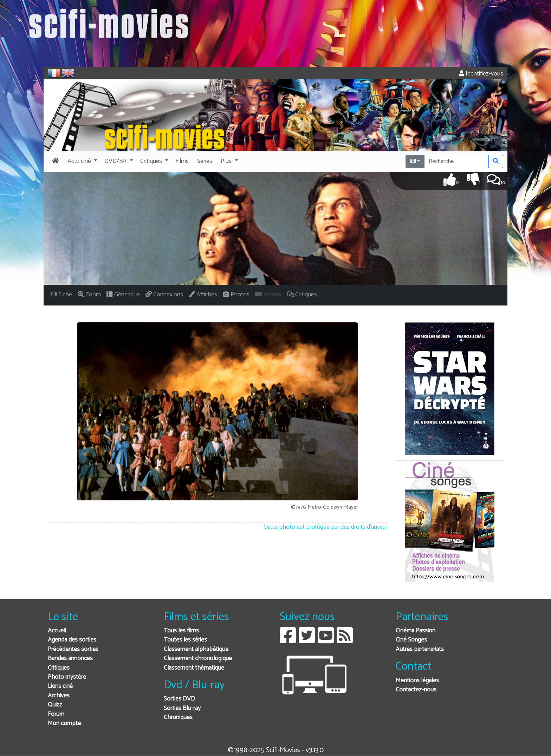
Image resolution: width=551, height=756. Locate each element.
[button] (82, 162)
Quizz (55, 705)
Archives (59, 696)
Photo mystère (67, 677)
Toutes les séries (185, 640)
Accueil (57, 631)
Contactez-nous (416, 690)
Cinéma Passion (416, 631)
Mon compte (64, 724)
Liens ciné (60, 686)
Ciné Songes (411, 640)
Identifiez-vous (481, 74)
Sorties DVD (179, 699)
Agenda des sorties (72, 640)
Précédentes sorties (73, 649)
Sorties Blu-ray (182, 708)
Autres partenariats (420, 649)
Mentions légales (417, 681)
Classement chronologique (198, 659)
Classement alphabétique (196, 649)
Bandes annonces (70, 659)
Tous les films (181, 631)
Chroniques (178, 718)
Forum (56, 714)
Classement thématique (194, 668)
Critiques (59, 668)
